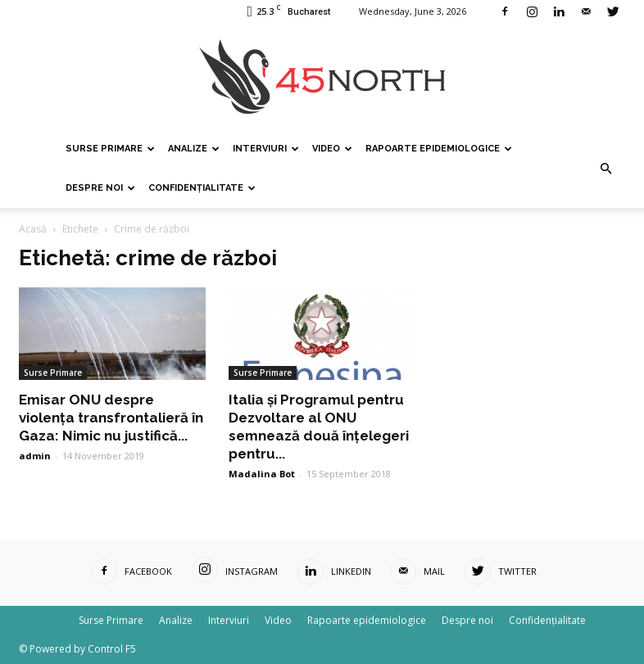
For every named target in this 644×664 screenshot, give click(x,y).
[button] (605, 169)
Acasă (33, 229)
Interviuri (266, 149)
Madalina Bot (262, 474)
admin (35, 456)
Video (332, 149)
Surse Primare (110, 149)
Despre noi (100, 188)
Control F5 (112, 649)
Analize (194, 149)
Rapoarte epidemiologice (439, 149)
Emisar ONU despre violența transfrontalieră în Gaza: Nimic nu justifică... (111, 418)
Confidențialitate (202, 188)
